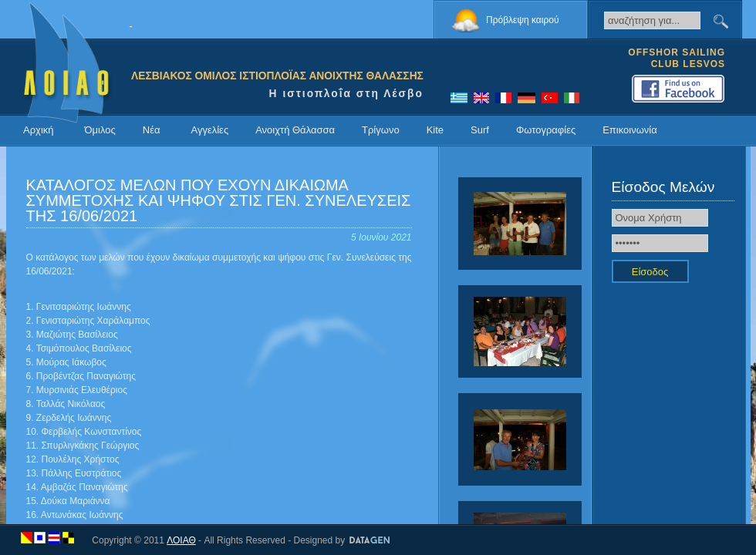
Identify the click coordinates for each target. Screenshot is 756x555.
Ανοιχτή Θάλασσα (295, 130)
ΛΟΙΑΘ (181, 540)
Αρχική (39, 130)
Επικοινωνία (630, 130)
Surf (480, 130)
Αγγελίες (209, 130)
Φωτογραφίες (546, 130)
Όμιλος (100, 130)
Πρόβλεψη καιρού (523, 20)
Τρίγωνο (381, 130)
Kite (435, 130)
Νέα (152, 130)
